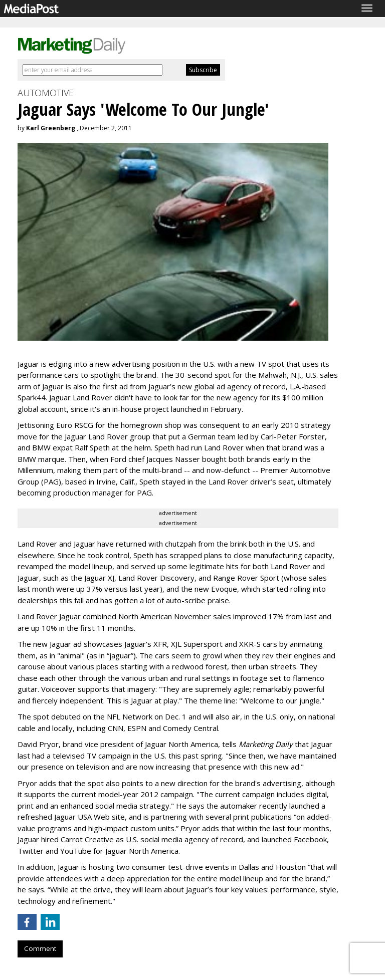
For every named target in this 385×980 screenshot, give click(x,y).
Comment (40, 948)
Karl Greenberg (51, 128)
